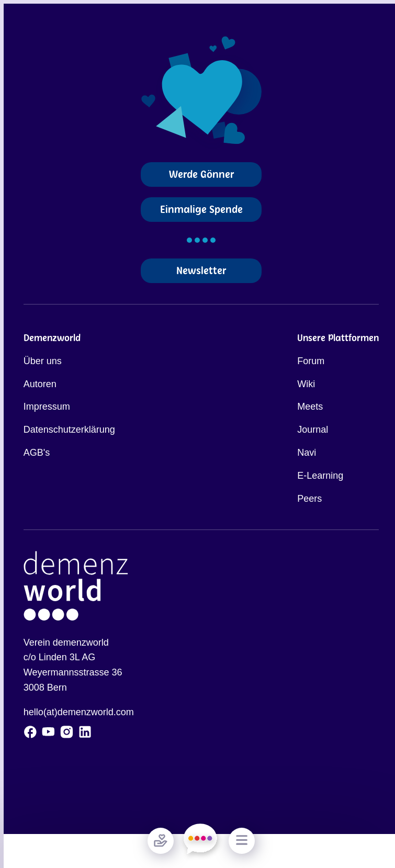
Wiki (306, 384)
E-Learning (320, 476)
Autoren (40, 384)
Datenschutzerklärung (69, 430)
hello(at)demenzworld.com (79, 712)
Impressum (47, 407)
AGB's (37, 453)
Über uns (43, 361)
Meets (310, 407)
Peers (309, 499)
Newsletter (201, 271)
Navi (307, 453)
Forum (311, 361)
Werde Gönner (201, 174)
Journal (313, 430)
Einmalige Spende (201, 210)
